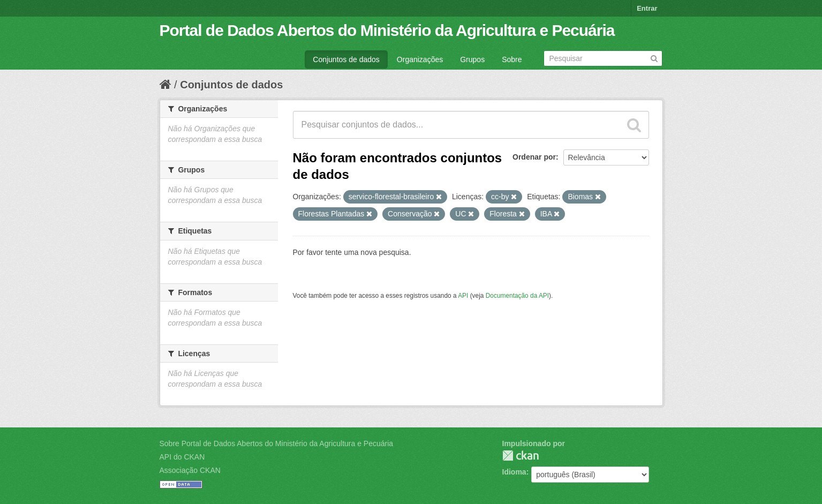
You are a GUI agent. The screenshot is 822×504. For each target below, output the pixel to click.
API (463, 296)
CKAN (521, 456)
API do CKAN (182, 457)
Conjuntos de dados (346, 59)
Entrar (647, 8)
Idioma (514, 472)
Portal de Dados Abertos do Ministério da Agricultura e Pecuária (387, 30)
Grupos (472, 59)
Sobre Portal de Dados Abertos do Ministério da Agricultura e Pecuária (277, 443)
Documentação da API (517, 296)
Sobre (512, 59)
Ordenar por (534, 157)
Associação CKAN (190, 470)
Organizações (420, 59)
